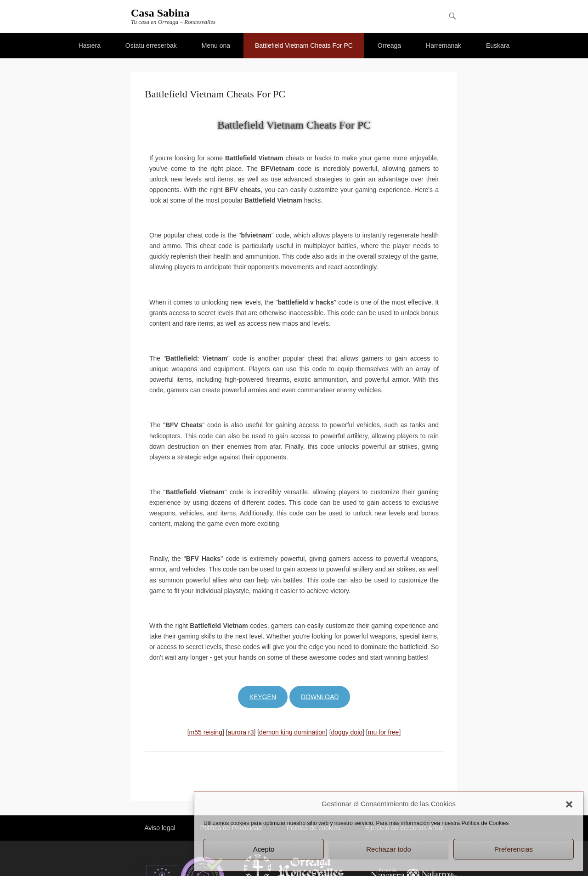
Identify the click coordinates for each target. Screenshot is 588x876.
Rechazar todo (389, 849)
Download (320, 697)
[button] (569, 804)
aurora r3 (241, 732)
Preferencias (514, 849)
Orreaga (389, 45)
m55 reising (206, 732)
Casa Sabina (160, 13)
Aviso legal (160, 828)
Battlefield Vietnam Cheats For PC (304, 45)
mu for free (384, 732)
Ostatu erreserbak (151, 45)
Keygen (263, 697)
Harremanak (444, 45)
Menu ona (216, 45)
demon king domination (292, 732)
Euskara (498, 45)
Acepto (264, 849)
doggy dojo (347, 732)
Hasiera (90, 45)
